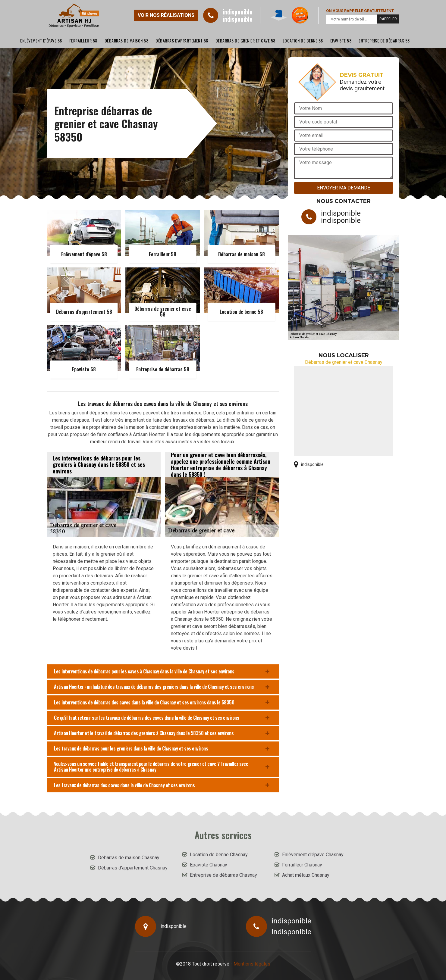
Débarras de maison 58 (127, 41)
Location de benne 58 (303, 41)
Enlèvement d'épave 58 (41, 41)
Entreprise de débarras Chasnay (223, 875)
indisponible (238, 12)
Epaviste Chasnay (209, 865)
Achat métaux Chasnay (306, 875)
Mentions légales (252, 964)
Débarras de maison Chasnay (129, 858)
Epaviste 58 (341, 41)
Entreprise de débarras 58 (384, 41)
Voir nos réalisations (166, 15)
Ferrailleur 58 (83, 41)
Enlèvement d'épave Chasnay (313, 855)
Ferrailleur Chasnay (302, 865)
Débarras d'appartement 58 (182, 41)
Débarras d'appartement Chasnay (133, 868)
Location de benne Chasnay (219, 855)
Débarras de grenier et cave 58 (245, 41)
